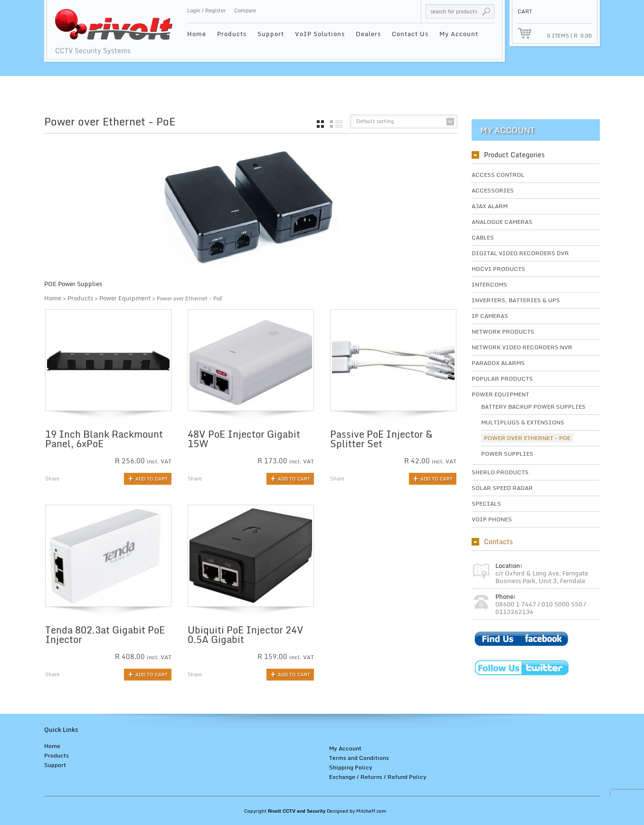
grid (320, 124)
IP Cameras (490, 316)
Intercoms (489, 284)
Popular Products (502, 379)
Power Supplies (507, 454)
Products (232, 34)
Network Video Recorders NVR (522, 347)
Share (52, 479)
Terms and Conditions (359, 758)
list (336, 124)
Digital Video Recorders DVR (520, 253)
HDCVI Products (498, 269)
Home (197, 34)
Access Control (498, 175)
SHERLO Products (500, 472)
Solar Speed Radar (502, 488)
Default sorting (375, 121)
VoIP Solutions (320, 34)
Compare (245, 10)
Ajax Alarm (490, 206)
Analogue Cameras (502, 222)
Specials (486, 504)
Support (271, 34)
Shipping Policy (351, 767)
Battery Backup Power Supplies (533, 407)
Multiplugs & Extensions (523, 422)
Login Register (206, 10)
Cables (483, 237)
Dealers (368, 34)
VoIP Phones (492, 519)
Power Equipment (125, 298)
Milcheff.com (371, 811)
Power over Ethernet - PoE (527, 438)
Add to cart (152, 479)
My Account (459, 34)
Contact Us (410, 34)
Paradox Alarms (498, 363)
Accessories (493, 190)
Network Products (503, 331)
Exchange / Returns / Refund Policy (378, 777)
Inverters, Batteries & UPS (516, 300)
